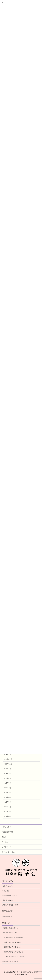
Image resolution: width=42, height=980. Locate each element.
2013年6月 (7, 802)
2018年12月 (8, 759)
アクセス (5, 842)
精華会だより (7, 916)
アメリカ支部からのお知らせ (14, 956)
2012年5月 (7, 816)
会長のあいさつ (8, 886)
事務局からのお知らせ (10, 961)
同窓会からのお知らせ (10, 928)
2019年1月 (7, 754)
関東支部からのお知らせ (13, 942)
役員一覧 (6, 891)
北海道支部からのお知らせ (13, 938)
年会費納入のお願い (10, 895)
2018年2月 (7, 778)
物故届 (4, 837)
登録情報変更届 (7, 832)
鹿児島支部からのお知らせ (13, 952)
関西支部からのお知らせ (13, 947)
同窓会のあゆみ (8, 900)
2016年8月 (7, 788)
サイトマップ (6, 847)
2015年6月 (7, 793)
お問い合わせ (6, 827)
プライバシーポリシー (10, 852)
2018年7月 (7, 769)
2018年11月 (8, 764)
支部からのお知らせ (10, 933)
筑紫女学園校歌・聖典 (10, 905)
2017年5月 (7, 783)
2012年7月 (7, 807)
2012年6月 (7, 812)
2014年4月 (7, 797)
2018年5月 (7, 774)
